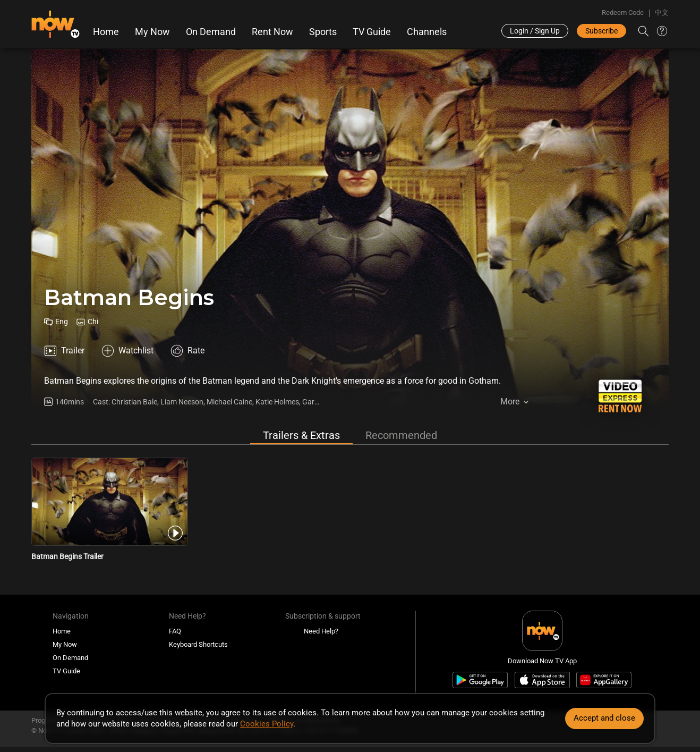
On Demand (211, 32)
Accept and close (604, 718)
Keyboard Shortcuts (198, 644)
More (510, 402)
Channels (427, 32)
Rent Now (272, 32)
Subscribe (601, 31)
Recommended (401, 435)
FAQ (175, 631)
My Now (152, 32)
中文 (662, 12)
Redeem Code (623, 12)
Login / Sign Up (535, 31)
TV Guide (372, 32)
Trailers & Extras (301, 435)
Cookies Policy (267, 724)
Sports (323, 32)
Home (106, 32)
